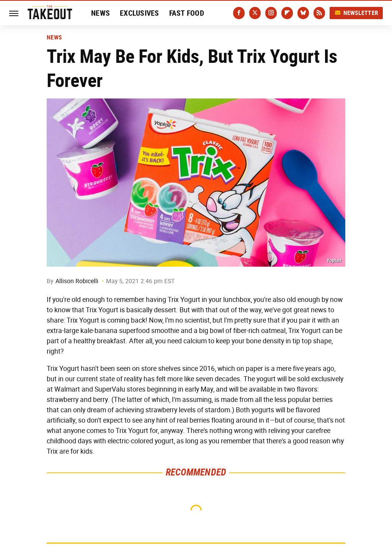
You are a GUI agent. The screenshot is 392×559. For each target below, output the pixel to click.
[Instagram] (271, 13)
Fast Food (187, 13)
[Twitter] (255, 13)
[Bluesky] (303, 13)
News (100, 13)
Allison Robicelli (77, 281)
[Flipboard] (287, 13)
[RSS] (319, 13)
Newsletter (356, 13)
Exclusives (140, 13)
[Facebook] (239, 13)
